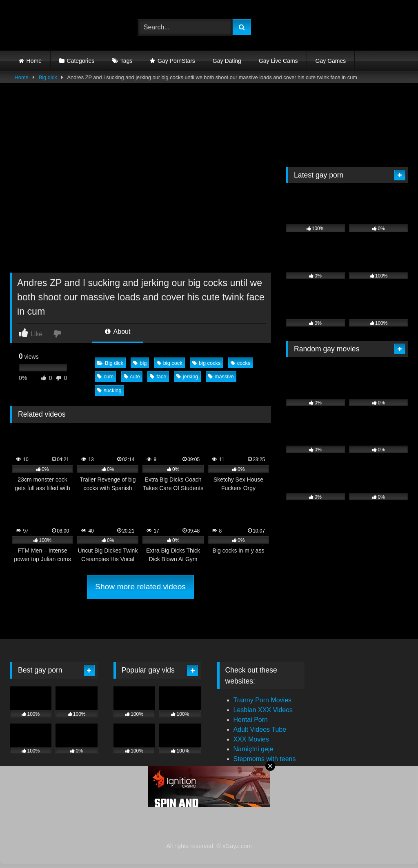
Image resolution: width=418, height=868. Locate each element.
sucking (109, 390)
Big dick (48, 77)
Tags (127, 61)
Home (34, 61)
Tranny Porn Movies (263, 700)
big (140, 363)
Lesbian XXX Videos (263, 710)
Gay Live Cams (278, 61)
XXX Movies (251, 739)
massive (221, 376)
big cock (170, 363)
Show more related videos (140, 587)
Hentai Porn (251, 720)
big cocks (206, 363)
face (158, 376)
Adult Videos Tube (260, 729)
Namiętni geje (253, 749)
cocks (241, 363)
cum (105, 376)
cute (132, 376)
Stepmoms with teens (265, 759)
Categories (81, 61)
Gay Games (331, 61)
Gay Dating (227, 61)
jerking (187, 376)
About (118, 332)
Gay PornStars (176, 61)
